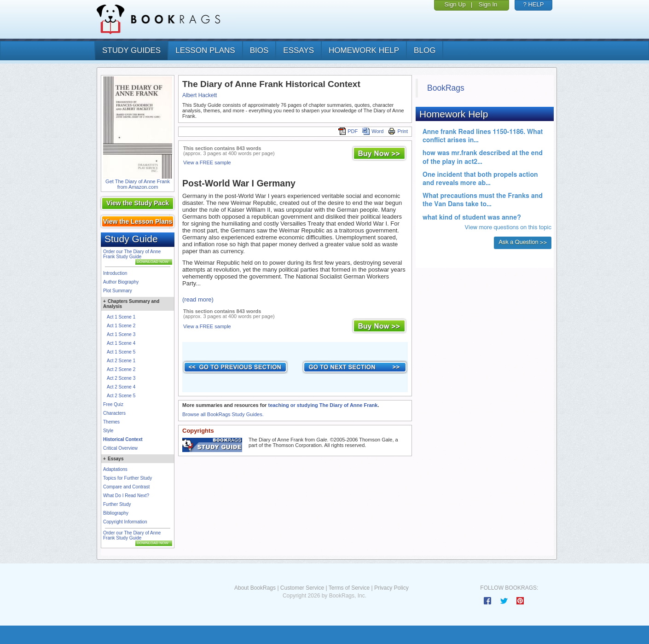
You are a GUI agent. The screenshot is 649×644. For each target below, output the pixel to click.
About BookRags (255, 588)
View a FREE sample (207, 162)
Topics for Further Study (127, 478)
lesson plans (205, 50)
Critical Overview (120, 448)
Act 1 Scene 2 (121, 326)
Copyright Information (125, 522)
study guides (131, 50)
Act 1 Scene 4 (121, 343)
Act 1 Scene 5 (121, 352)
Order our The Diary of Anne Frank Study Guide (132, 254)
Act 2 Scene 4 (121, 387)
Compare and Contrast (126, 487)
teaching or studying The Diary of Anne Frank (323, 405)
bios (259, 50)
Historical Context (123, 439)
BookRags (446, 88)
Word (373, 131)
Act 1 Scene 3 (121, 334)
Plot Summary (118, 291)
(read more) (198, 299)
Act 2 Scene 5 (121, 396)
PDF (348, 131)
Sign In (488, 4)
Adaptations (115, 469)
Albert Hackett (200, 95)
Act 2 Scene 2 (121, 369)
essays (298, 50)
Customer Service (302, 588)
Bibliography (116, 513)
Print (398, 131)
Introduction (115, 273)
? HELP (534, 4)
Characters (114, 413)
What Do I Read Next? (126, 496)
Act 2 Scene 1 (121, 361)
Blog (425, 50)
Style (108, 431)
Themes (111, 422)
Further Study (117, 504)
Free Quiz (113, 404)
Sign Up (455, 4)
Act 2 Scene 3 (121, 378)
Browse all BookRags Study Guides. (223, 414)
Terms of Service (349, 588)
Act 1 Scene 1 (121, 317)
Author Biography (121, 282)
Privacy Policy (391, 588)
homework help (364, 50)
